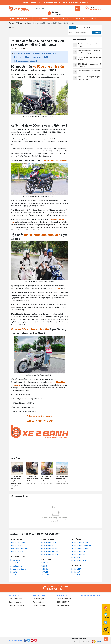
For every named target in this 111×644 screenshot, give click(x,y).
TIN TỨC (94, 19)
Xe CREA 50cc (45, 563)
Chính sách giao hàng (16, 602)
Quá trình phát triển (39, 605)
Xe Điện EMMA (76, 575)
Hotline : (64, 599)
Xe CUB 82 (44, 569)
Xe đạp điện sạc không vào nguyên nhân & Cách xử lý (31, 57)
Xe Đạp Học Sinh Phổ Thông (50, 554)
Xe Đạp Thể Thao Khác (79, 554)
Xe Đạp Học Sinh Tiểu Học (49, 548)
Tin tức (20, 23)
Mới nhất (27, 23)
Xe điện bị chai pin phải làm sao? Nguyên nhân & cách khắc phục (35, 53)
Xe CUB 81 (44, 566)
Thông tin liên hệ (42, 19)
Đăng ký (72, 28)
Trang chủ (12, 23)
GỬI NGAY (97, 33)
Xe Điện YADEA (76, 569)
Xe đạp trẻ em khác (16, 551)
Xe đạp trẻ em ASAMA (18, 542)
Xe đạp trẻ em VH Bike (17, 545)
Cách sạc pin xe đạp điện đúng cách (25, 61)
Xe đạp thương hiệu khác (18, 569)
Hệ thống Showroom (60, 19)
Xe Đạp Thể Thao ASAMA (80, 542)
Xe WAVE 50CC (46, 572)
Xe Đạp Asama (15, 560)
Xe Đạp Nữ (14, 572)
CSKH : (64, 602)
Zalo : (63, 605)
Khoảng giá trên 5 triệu (79, 560)
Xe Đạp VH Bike (15, 563)
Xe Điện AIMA (76, 572)
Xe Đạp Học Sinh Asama (49, 542)
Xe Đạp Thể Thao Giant (79, 551)
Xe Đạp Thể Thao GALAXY (80, 548)
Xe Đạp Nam (14, 575)
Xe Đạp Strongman (16, 566)
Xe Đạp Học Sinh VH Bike (49, 545)
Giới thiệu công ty (38, 599)
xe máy (45, 307)
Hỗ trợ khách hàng (80, 19)
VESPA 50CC (45, 575)
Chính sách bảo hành (15, 599)
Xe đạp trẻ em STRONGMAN (19, 548)
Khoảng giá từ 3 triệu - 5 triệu (80, 557)
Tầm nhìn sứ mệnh (39, 602)
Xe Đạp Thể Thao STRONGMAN (81, 545)
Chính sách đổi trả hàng (16, 605)
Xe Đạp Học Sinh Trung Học (49, 551)
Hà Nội (34, 407)
